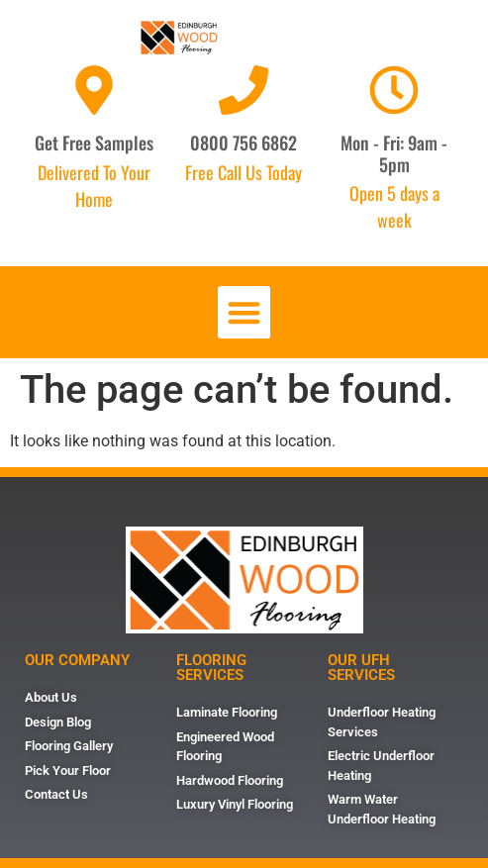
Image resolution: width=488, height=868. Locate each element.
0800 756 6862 (244, 143)
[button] (244, 312)
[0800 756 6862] (244, 90)
